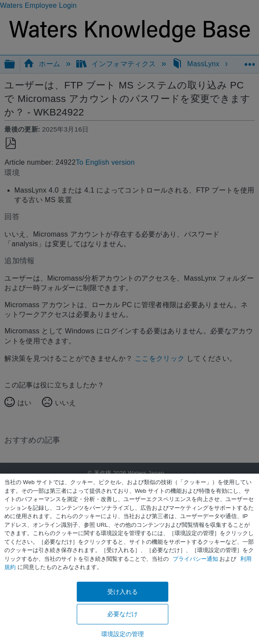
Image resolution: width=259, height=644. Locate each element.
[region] (129, 559)
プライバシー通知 (195, 559)
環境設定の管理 (123, 634)
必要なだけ (123, 614)
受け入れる (123, 592)
